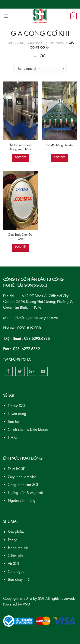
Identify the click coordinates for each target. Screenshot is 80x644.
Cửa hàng (36, 43)
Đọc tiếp (21, 157)
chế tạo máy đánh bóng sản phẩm (21, 147)
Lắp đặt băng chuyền (60, 145)
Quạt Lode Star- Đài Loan (21, 237)
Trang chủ (15, 43)
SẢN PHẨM (56, 43)
